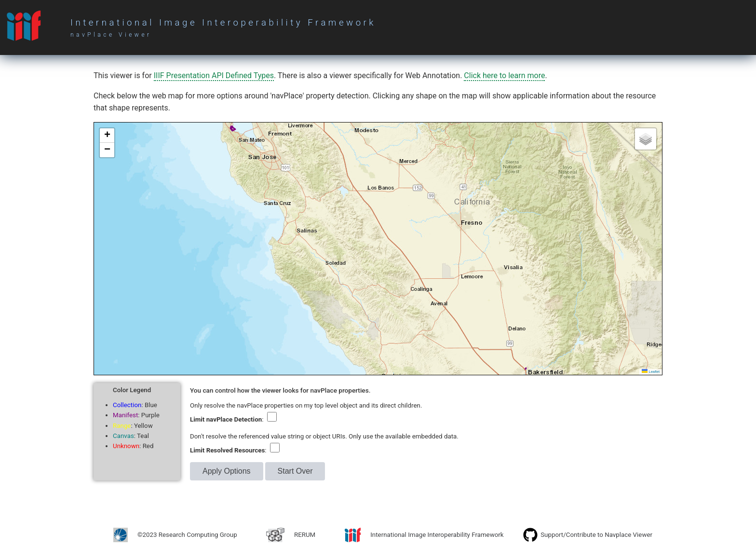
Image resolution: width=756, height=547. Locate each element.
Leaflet (651, 372)
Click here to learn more (504, 75)
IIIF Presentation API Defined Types (214, 75)
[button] (107, 136)
